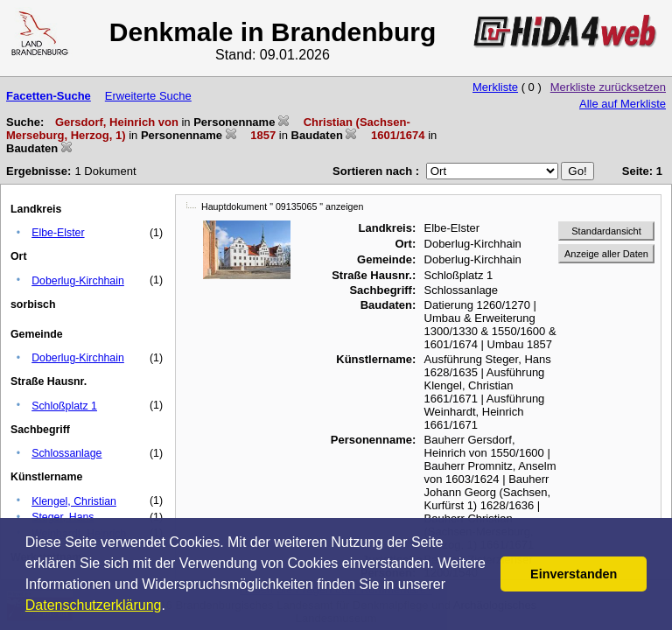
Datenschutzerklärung (94, 605)
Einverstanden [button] (574, 574)
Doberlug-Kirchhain (78, 281)
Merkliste (495, 87)
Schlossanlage (66, 453)
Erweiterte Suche (148, 96)
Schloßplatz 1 (64, 406)
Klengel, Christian (74, 501)
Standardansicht (606, 231)
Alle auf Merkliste (623, 104)
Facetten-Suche (49, 96)
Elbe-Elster (58, 233)
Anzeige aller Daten (606, 254)
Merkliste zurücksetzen (608, 87)
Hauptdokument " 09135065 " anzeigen (282, 206)
